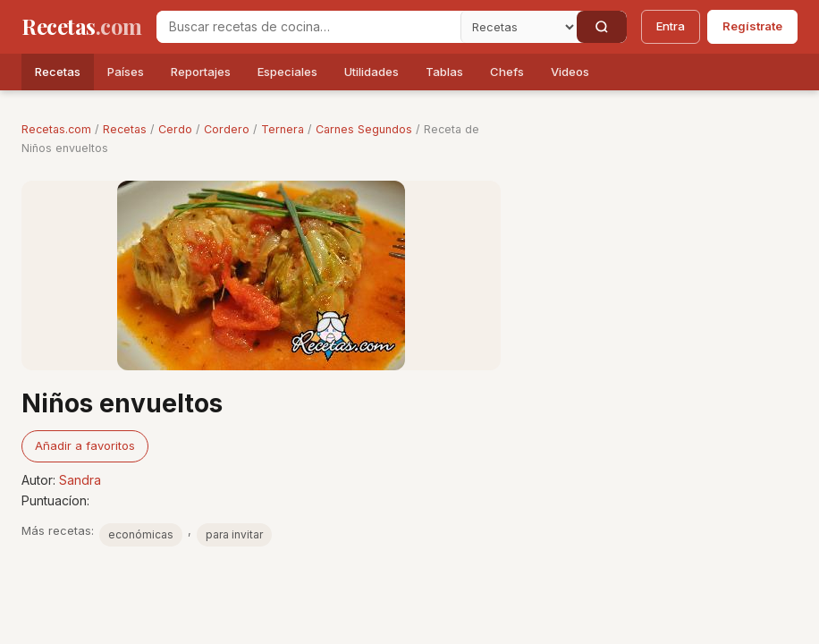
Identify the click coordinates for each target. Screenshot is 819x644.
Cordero (227, 129)
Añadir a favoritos (85, 445)
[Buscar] (602, 27)
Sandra (80, 480)
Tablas (444, 72)
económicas (141, 534)
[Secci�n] (519, 27)
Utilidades (372, 72)
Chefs (507, 72)
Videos (570, 72)
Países (126, 72)
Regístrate (752, 26)
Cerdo (175, 129)
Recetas (58, 72)
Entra (671, 26)
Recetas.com (56, 129)
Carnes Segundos (364, 129)
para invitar (234, 534)
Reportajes (201, 72)
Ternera (283, 129)
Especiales (287, 72)
